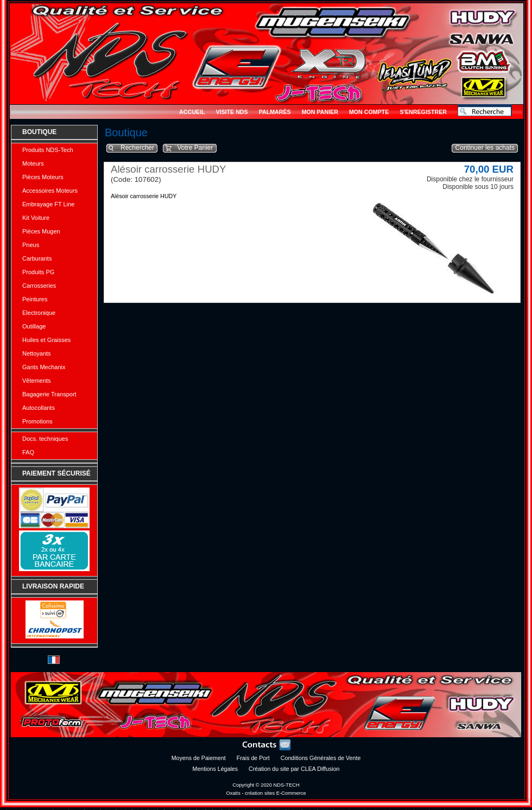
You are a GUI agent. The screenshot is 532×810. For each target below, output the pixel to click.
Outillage (34, 326)
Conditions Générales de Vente (321, 758)
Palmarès (275, 112)
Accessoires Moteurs (50, 191)
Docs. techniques (45, 439)
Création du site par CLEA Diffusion (294, 769)
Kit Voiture (36, 218)
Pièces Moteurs (43, 177)
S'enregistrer (423, 112)
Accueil (192, 112)
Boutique (39, 132)
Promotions (37, 421)
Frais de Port (253, 758)
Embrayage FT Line (48, 204)
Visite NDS (232, 112)
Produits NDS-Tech (48, 150)
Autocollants (39, 408)
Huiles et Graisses (46, 340)
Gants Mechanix (44, 367)
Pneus (31, 245)
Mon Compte (369, 112)
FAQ (28, 452)
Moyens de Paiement (199, 758)
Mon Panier (320, 112)
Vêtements (37, 381)
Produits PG (38, 272)
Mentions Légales (216, 769)
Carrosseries (39, 286)
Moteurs (33, 163)
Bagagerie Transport (49, 394)
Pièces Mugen (41, 231)
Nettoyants (37, 353)
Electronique (39, 313)
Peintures (35, 299)
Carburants (37, 258)
